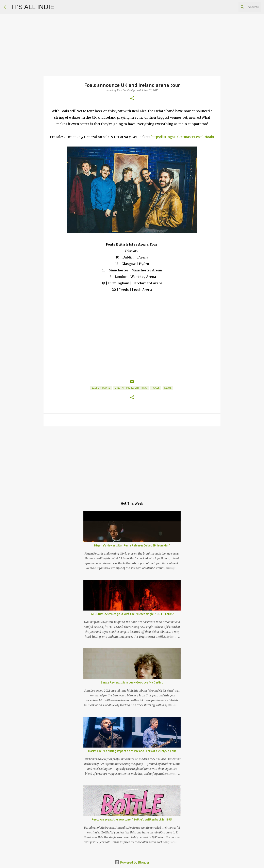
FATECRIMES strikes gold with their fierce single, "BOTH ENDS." (132, 614)
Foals (156, 388)
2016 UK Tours (101, 388)
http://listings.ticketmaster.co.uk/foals (183, 137)
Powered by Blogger (132, 862)
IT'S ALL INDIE (33, 7)
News (168, 388)
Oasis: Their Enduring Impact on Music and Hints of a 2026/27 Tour (132, 751)
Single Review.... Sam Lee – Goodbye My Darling (132, 682)
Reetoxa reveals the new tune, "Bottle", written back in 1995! (132, 819)
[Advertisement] (132, 461)
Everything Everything (131, 388)
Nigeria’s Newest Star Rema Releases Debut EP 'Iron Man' (132, 545)
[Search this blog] (240, 7)
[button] (132, 99)
